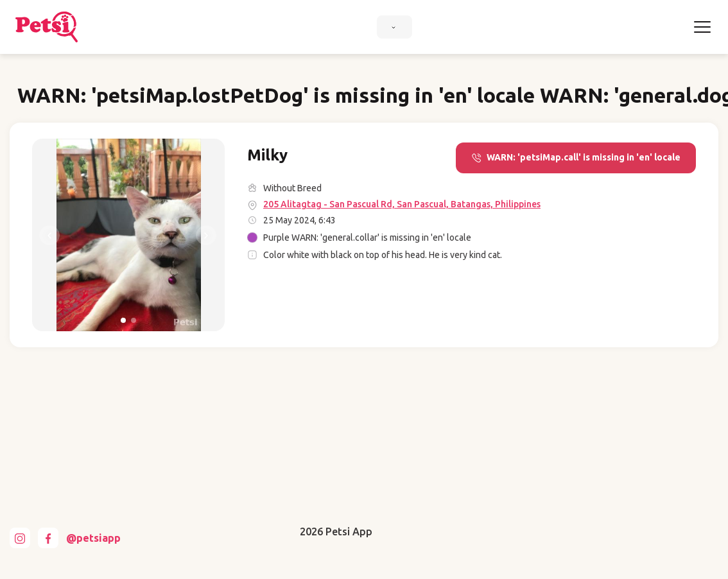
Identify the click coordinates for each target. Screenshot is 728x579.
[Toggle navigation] (702, 27)
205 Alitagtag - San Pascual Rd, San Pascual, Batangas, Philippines (402, 204)
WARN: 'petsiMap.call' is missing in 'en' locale (576, 158)
